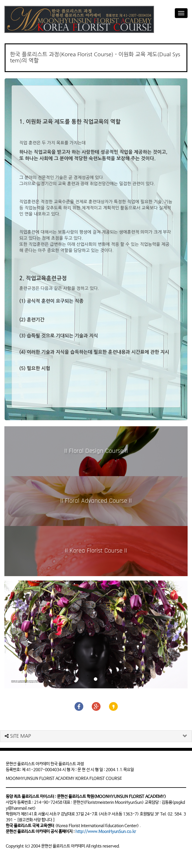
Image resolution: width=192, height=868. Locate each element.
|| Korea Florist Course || (96, 551)
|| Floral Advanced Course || (96, 501)
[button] (18, 634)
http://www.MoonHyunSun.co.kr (106, 832)
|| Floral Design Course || (96, 451)
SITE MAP (18, 736)
